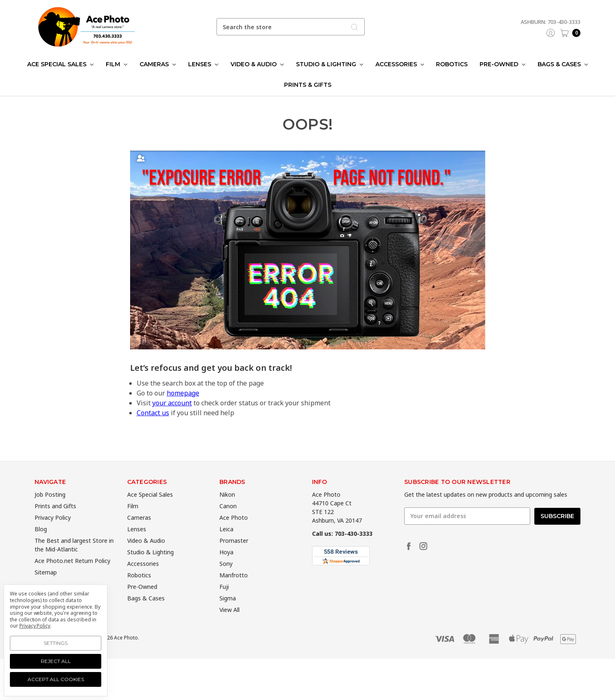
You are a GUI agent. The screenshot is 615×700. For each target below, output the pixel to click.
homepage (183, 393)
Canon (228, 520)
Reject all (56, 661)
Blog (41, 543)
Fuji (224, 600)
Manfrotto (234, 589)
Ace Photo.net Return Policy (72, 574)
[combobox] (291, 27)
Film (116, 64)
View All (229, 623)
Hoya (226, 566)
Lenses (203, 64)
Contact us (153, 413)
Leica (226, 543)
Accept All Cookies (56, 679)
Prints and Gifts (55, 520)
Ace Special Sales (60, 64)
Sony (226, 577)
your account (172, 403)
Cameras (158, 64)
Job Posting (50, 508)
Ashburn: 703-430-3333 (551, 22)
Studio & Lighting (330, 64)
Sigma (228, 612)
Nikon (227, 508)
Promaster (234, 554)
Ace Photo (234, 531)
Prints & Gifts (308, 85)
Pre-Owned (502, 64)
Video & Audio (257, 64)
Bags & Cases (563, 64)
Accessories (400, 64)
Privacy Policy (53, 531)
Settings (56, 643)
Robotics (452, 64)
